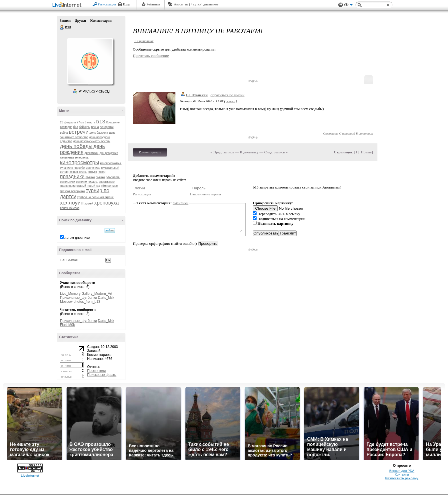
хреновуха (107, 203)
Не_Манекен (197, 95)
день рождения (82, 149)
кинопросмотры (80, 162)
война (64, 133)
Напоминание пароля (205, 194)
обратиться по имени (228, 95)
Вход (127, 4)
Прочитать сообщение (151, 56)
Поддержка (341, 5)
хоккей (89, 204)
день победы (76, 146)
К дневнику (249, 152)
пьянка (100, 177)
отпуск (93, 172)
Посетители (96, 371)
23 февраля (68, 122)
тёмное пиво (109, 186)
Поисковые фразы (102, 375)
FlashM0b (68, 325)
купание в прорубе (72, 168)
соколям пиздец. (87, 182)
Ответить (331, 133)
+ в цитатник (144, 41)
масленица (93, 168)
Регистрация (107, 4)
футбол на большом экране (95, 197)
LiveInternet (68, 5)
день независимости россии (92, 141)
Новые (366, 152)
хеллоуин (72, 203)
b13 (62, 27)
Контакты (402, 474)
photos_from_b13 (87, 302)
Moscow (66, 302)
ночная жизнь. (78, 172)
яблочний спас (70, 208)
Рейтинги (153, 4)
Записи (65, 21)
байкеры (85, 127)
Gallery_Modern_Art (97, 294)
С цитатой (347, 133)
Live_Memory (70, 294)
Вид (348, 6)
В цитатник (364, 133)
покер (102, 172)
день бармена (99, 133)
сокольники (68, 182)
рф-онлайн (113, 177)
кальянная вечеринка (74, 158)
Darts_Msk (106, 298)
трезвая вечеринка (72, 191)
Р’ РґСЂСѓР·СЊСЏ (94, 91)
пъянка (90, 177)
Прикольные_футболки (78, 298)
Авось (178, 4)
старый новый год (88, 186)
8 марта (90, 122)
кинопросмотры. (111, 163)
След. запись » (276, 152)
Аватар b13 (90, 61)
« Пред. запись (222, 152)
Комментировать (150, 152)
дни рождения (109, 153)
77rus (80, 122)
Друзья (80, 21)
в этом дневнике (77, 238)
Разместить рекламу (402, 478)
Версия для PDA (402, 471)
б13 (76, 127)
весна (95, 127)
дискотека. (91, 153)
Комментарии (101, 21)
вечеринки (107, 127)
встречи (79, 132)
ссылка (230, 101)
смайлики (181, 203)
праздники (72, 177)
